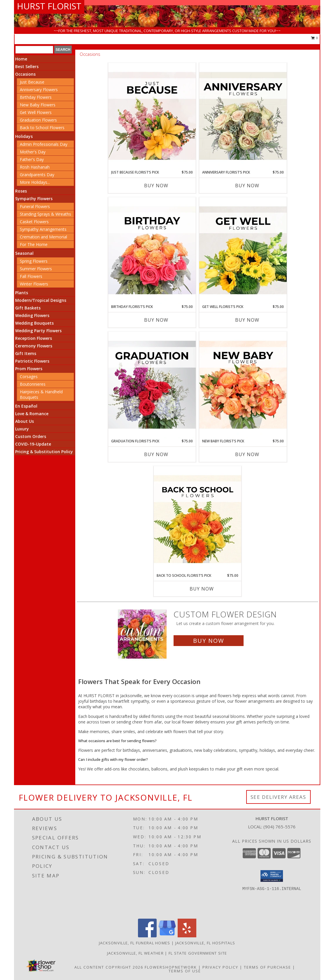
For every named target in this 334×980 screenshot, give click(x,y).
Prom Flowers (29, 369)
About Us (25, 421)
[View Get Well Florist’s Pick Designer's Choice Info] (243, 251)
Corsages (29, 376)
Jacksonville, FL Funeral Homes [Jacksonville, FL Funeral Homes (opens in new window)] (135, 943)
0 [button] (315, 38)
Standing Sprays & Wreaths (46, 214)
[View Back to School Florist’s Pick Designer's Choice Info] (197, 520)
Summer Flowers (36, 269)
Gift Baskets (28, 308)
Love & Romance (32, 414)
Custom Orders (31, 436)
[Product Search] (34, 50)
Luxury (22, 429)
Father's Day (32, 159)
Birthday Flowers (36, 97)
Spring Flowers (34, 261)
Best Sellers (27, 66)
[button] (272, 876)
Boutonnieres (33, 384)
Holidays (24, 136)
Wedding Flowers (32, 315)
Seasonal (24, 253)
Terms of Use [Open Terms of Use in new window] (185, 971)
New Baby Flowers (38, 105)
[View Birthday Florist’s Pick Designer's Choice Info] (152, 251)
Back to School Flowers (42, 128)
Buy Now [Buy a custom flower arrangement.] (209, 641)
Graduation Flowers (38, 120)
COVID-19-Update (33, 444)
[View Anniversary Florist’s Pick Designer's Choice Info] (243, 116)
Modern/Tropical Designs (41, 300)
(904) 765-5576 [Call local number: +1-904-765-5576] (279, 827)
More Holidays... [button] (35, 182)
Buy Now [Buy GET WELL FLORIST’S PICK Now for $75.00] (247, 320)
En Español (26, 406)
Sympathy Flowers (34, 199)
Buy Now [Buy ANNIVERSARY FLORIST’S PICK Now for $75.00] (247, 186)
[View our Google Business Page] (167, 936)
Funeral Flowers (35, 206)
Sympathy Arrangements (43, 229)
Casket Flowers (34, 222)
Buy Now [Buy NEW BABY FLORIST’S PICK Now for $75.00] (247, 454)
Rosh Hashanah (35, 167)
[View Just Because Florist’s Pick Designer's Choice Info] (152, 116)
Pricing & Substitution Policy (44, 452)
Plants (22, 293)
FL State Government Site (198, 953)
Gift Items (26, 353)
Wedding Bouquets (34, 323)
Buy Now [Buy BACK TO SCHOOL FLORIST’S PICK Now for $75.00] (202, 589)
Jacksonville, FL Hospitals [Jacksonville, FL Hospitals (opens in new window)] (205, 943)
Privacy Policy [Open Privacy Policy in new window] (220, 967)
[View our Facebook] (147, 936)
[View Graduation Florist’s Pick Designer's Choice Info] (152, 385)
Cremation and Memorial (43, 237)
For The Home (34, 244)
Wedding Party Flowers (38, 331)
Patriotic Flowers (32, 361)
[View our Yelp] (187, 936)
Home (21, 59)
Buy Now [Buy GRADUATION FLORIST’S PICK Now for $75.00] (156, 454)
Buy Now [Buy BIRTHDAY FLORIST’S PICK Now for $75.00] (156, 320)
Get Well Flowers (36, 112)
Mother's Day (33, 152)
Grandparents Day (37, 175)
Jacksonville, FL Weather (135, 953)
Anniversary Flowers (39, 90)
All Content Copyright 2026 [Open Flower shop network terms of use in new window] (109, 967)
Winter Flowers (34, 284)
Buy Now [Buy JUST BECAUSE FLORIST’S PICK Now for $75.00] (156, 186)
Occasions (25, 74)
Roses (21, 191)
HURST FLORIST (49, 6)
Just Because (32, 82)
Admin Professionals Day (44, 144)
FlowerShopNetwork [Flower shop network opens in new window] (171, 967)
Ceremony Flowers (34, 346)
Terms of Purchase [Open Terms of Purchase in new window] (267, 967)
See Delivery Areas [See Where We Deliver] (278, 797)
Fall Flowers (31, 276)
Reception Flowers (34, 338)
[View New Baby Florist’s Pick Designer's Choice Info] (243, 385)
